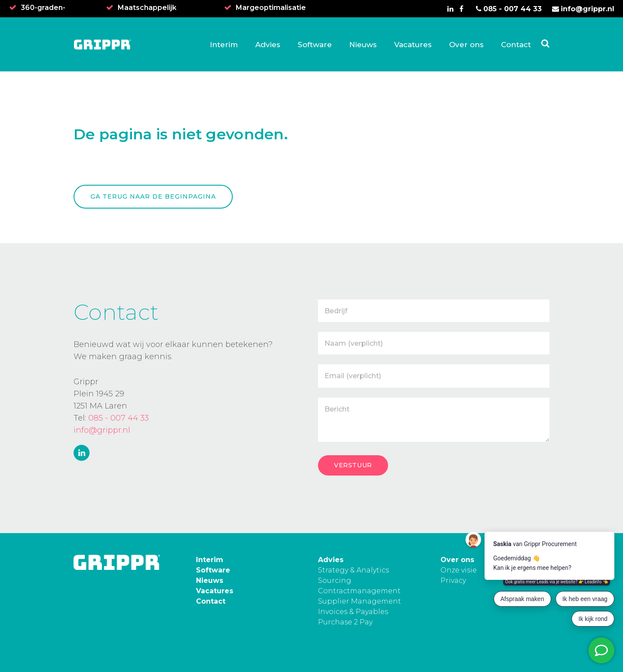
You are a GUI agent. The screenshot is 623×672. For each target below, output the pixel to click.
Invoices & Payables (353, 612)
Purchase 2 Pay (345, 622)
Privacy (453, 580)
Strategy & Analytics (353, 570)
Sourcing (335, 580)
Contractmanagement (359, 591)
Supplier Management (360, 601)
